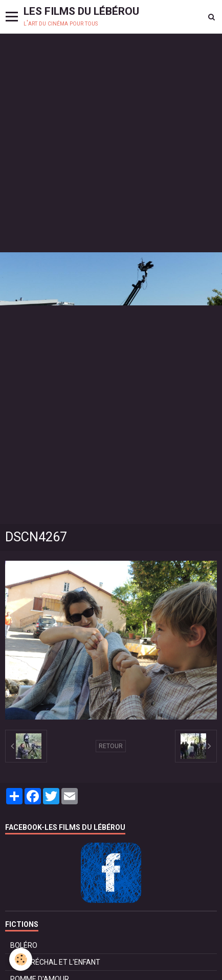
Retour (111, 746)
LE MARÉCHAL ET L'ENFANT (55, 962)
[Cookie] (21, 959)
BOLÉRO (24, 945)
